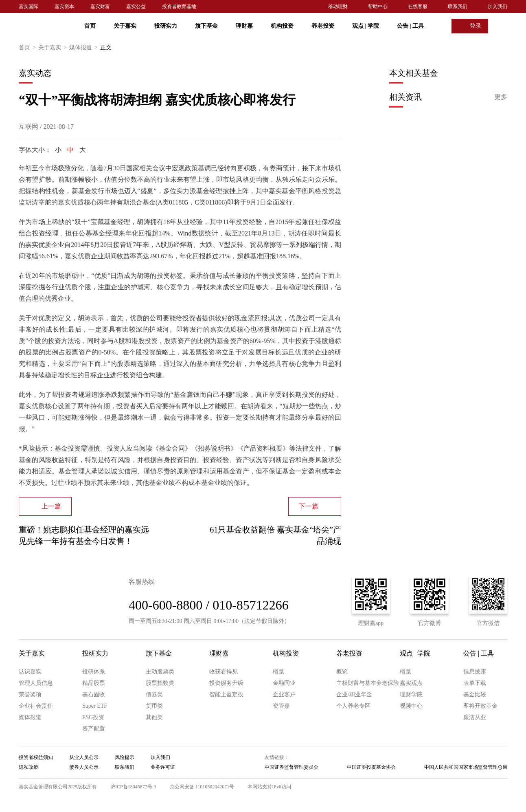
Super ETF (95, 706)
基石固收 (94, 694)
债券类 (154, 694)
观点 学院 (366, 26)
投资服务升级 (226, 683)
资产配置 (94, 729)
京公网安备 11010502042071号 (202, 787)
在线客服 (418, 7)
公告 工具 (410, 26)
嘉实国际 (28, 7)
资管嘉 (281, 706)
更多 (501, 97)
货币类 (154, 706)
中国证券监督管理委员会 (291, 767)
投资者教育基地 (179, 7)
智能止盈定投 (226, 694)
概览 (278, 672)
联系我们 (458, 7)
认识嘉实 (30, 672)
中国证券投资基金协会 (371, 767)
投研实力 (166, 26)
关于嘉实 (125, 26)
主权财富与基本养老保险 (368, 683)
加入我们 (498, 7)
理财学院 (411, 694)
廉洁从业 (475, 717)
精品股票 (94, 683)
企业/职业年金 (354, 694)
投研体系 (94, 672)
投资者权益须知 (36, 757)
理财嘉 (244, 26)
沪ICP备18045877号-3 (133, 787)
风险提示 (125, 757)
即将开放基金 (480, 706)
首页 (90, 26)
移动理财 (338, 7)
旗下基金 (206, 26)
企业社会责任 (36, 706)
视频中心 (411, 706)
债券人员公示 (84, 767)
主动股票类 (160, 672)
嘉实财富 (100, 7)
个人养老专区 (353, 706)
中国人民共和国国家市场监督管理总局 (466, 767)
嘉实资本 (64, 7)
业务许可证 (163, 767)
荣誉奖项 (30, 694)
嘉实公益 (136, 7)
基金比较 (475, 694)
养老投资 (323, 26)
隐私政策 (28, 767)
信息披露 (475, 672)
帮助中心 (378, 7)
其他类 (154, 717)
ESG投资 (93, 717)
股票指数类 (160, 683)
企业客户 (284, 694)
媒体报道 (85, 48)
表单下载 (475, 683)
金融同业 (284, 683)
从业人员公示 (84, 757)
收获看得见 (224, 672)
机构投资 (282, 26)
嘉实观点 (411, 683)
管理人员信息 (36, 683)
